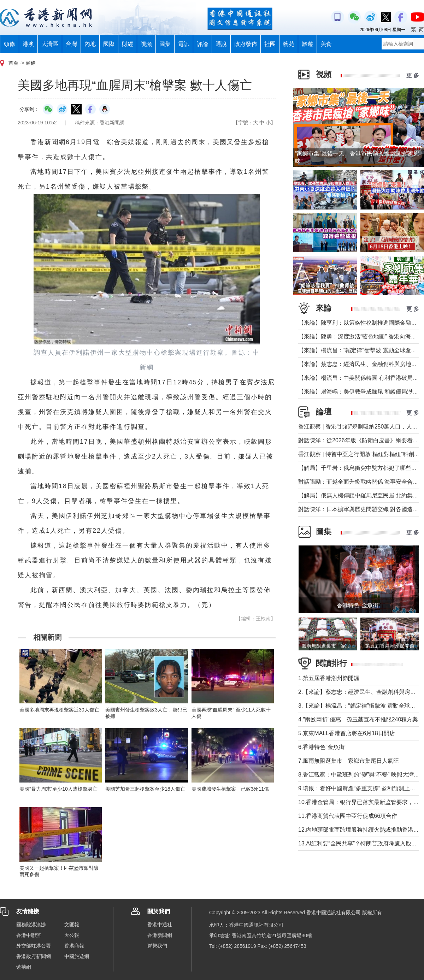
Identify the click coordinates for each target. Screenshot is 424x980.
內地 (90, 44)
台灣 (71, 44)
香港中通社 (160, 925)
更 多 (413, 75)
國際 (109, 44)
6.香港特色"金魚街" (322, 747)
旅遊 (307, 44)
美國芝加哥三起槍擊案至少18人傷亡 (145, 789)
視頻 (146, 44)
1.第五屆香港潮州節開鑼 (329, 678)
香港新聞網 (160, 935)
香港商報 (74, 946)
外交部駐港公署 (34, 946)
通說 (221, 44)
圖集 (165, 44)
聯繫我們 (157, 946)
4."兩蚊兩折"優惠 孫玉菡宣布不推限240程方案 (358, 719)
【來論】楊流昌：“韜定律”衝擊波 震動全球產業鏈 (360, 350)
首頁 (13, 63)
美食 (326, 44)
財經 (128, 44)
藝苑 (289, 44)
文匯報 (72, 925)
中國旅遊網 (77, 956)
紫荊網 (24, 967)
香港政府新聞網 (34, 956)
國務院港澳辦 (31, 925)
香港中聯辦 (29, 935)
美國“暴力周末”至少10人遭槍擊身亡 (58, 789)
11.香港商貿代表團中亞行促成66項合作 (351, 816)
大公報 (72, 935)
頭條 (10, 44)
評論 (202, 44)
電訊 (184, 44)
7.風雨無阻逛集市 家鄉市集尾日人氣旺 (349, 761)
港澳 (28, 44)
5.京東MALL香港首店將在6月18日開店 (347, 733)
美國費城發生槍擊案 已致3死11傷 (230, 789)
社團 (270, 44)
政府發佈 (246, 44)
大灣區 (50, 44)
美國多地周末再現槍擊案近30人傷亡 (59, 710)
